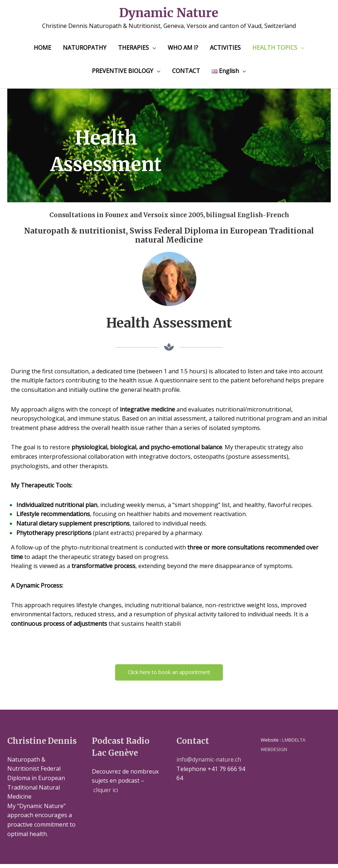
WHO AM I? (183, 50)
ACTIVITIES (225, 50)
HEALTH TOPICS (275, 50)
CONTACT (186, 74)
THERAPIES (133, 50)
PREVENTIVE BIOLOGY (123, 74)
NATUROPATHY (85, 50)
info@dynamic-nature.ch (209, 763)
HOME (42, 50)
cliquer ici (106, 794)
